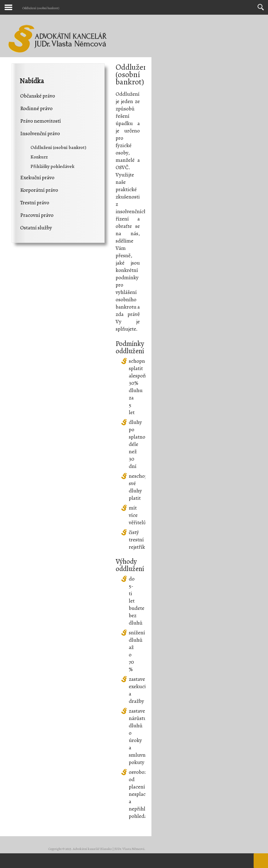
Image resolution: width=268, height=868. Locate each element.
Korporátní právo (39, 190)
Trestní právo (35, 202)
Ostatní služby (36, 228)
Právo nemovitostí (41, 121)
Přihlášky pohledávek (52, 166)
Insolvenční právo (40, 133)
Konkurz (39, 157)
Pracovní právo (37, 215)
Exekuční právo (37, 177)
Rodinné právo (36, 108)
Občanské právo (38, 96)
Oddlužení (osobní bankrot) (58, 147)
